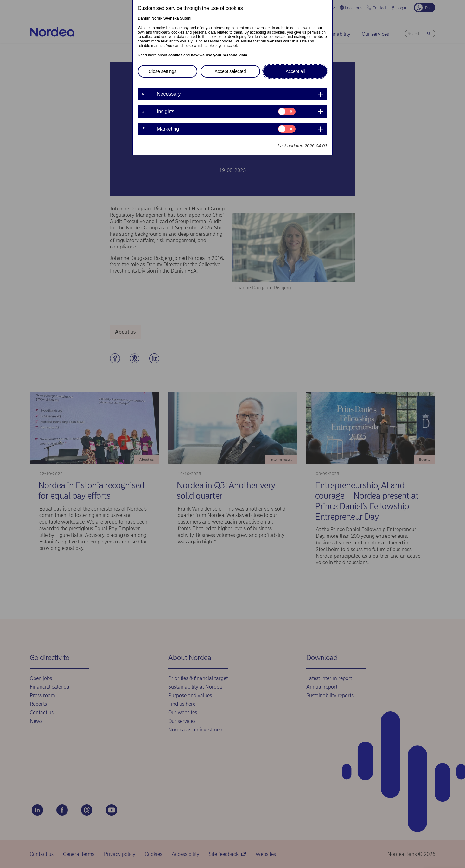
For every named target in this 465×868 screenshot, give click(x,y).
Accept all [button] (295, 71)
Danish (144, 18)
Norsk (157, 18)
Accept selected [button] (230, 71)
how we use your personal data (219, 55)
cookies (175, 55)
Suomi (186, 18)
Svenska (171, 18)
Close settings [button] (162, 71)
